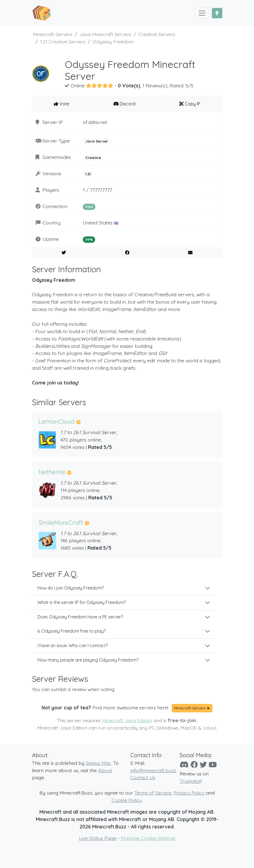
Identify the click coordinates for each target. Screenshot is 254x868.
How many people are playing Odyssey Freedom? (88, 660)
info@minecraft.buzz (153, 770)
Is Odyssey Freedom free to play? (71, 631)
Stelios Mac (98, 763)
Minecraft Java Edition (127, 720)
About (105, 770)
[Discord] (184, 765)
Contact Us (143, 777)
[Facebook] (194, 765)
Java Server (97, 141)
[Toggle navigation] (202, 13)
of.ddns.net (95, 122)
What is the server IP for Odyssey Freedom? (82, 602)
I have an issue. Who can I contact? (73, 645)
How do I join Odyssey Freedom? (71, 588)
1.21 (88, 174)
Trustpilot (190, 781)
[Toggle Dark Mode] (217, 13)
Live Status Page (98, 838)
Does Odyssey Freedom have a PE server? (80, 617)
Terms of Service (153, 793)
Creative (93, 158)
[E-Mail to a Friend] (190, 253)
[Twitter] (203, 765)
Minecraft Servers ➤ (192, 708)
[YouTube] (213, 765)
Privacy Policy (189, 793)
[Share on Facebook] (127, 253)
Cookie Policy (127, 800)
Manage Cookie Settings (148, 838)
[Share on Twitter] (64, 253)
